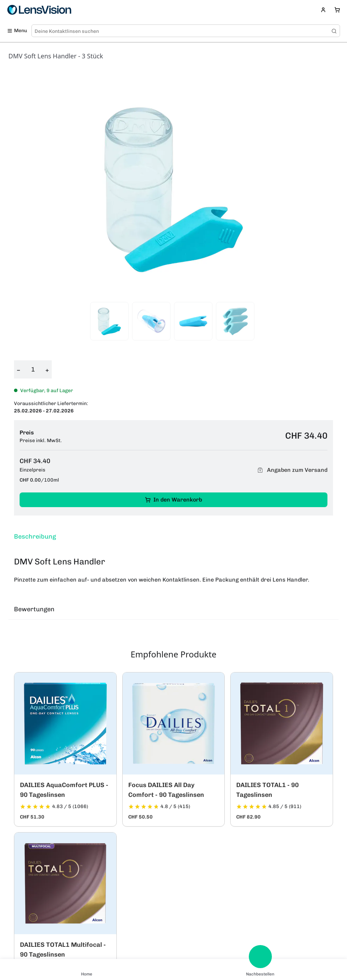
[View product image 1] (109, 321)
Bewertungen (34, 609)
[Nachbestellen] (260, 957)
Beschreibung (35, 536)
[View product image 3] (193, 321)
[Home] (87, 965)
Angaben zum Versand (291, 470)
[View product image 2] (151, 321)
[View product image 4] (235, 321)
